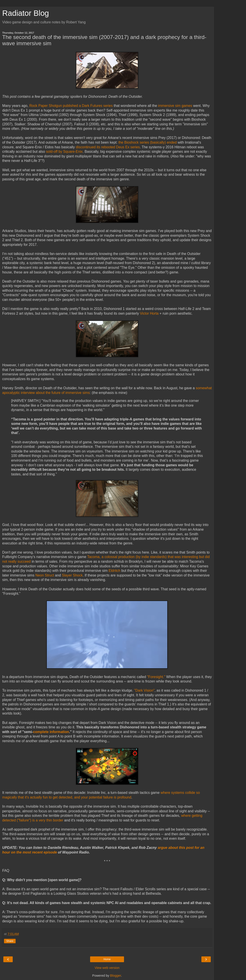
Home (107, 959)
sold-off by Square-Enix (64, 152)
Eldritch (115, 571)
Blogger (116, 976)
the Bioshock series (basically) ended (148, 142)
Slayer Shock (72, 575)
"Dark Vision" (144, 690)
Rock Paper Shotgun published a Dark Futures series (71, 106)
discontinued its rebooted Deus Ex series (108, 147)
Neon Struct (45, 575)
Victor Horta (149, 313)
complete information (51, 732)
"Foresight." (156, 677)
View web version (107, 968)
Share (10, 941)
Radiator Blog (26, 13)
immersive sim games (175, 106)
